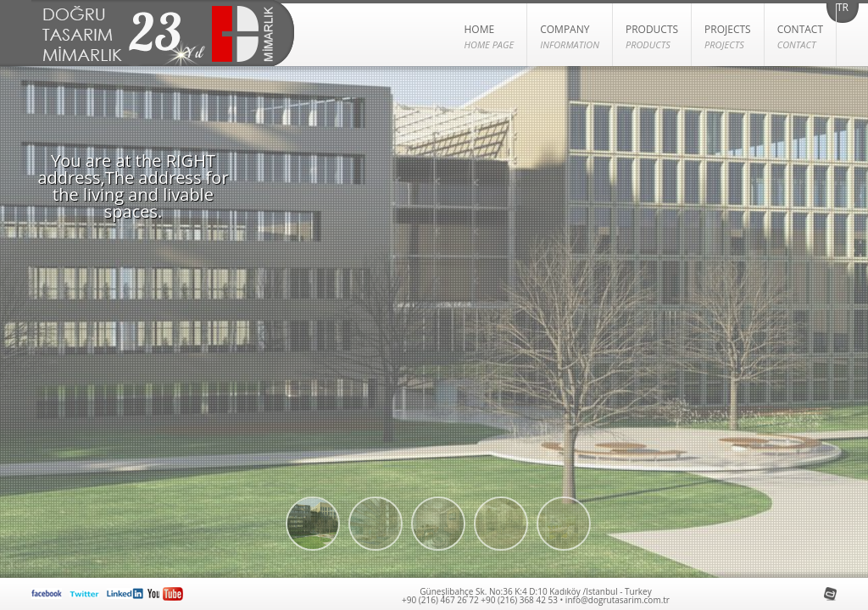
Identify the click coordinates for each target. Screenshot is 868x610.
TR (843, 8)
